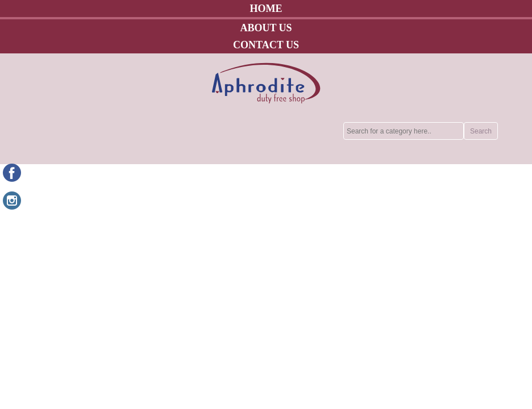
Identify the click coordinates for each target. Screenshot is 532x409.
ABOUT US (266, 28)
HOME (266, 9)
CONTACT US (266, 45)
